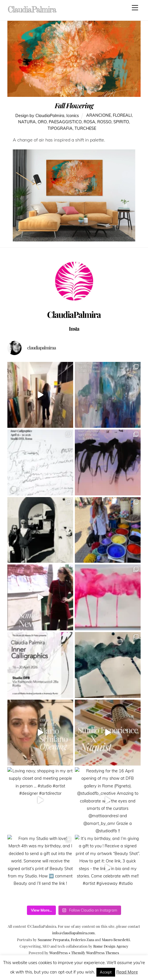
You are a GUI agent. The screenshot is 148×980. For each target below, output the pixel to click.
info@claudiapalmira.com (73, 933)
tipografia (60, 129)
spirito (121, 122)
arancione (99, 116)
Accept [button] (106, 972)
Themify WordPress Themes (95, 953)
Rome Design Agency (111, 946)
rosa (89, 122)
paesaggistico (65, 122)
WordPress (59, 953)
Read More (127, 972)
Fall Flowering (74, 105)
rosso (104, 122)
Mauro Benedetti (116, 940)
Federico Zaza (82, 940)
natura (27, 122)
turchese (85, 129)
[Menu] (135, 8)
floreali (122, 116)
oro (42, 122)
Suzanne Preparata (53, 940)
